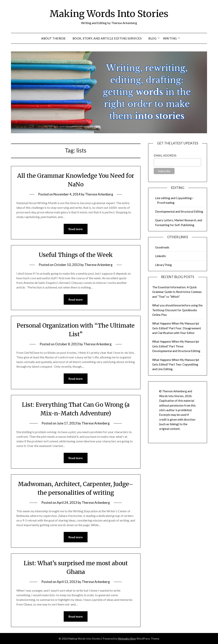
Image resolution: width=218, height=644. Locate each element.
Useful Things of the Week (76, 255)
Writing (170, 38)
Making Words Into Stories (109, 14)
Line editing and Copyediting (173, 198)
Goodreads (162, 247)
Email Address (165, 155)
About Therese (53, 38)
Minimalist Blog (127, 639)
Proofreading (166, 203)
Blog (152, 38)
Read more (76, 229)
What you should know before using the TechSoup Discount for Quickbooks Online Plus (177, 310)
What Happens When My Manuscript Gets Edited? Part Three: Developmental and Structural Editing (176, 346)
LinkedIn (160, 256)
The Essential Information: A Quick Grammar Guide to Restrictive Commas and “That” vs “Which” (177, 292)
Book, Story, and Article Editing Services (107, 38)
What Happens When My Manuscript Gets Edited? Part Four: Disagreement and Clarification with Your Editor (177, 328)
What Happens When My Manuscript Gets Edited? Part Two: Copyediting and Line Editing (176, 364)
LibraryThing (163, 265)
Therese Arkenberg (99, 194)
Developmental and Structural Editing (179, 211)
